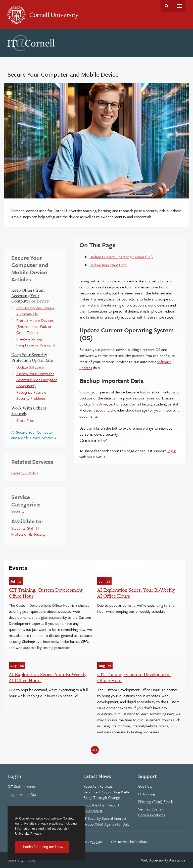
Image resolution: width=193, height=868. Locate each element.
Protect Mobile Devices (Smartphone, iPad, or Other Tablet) (35, 326)
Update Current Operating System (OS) (121, 257)
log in (172, 451)
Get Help (145, 786)
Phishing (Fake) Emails (156, 801)
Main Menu (179, 6)
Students (18, 528)
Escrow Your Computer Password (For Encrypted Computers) (37, 380)
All (94, 750)
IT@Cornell (31, 43)
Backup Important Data (108, 265)
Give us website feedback (130, 841)
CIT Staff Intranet (21, 786)
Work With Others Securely (29, 411)
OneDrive (99, 404)
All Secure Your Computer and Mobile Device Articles (32, 435)
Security (18, 511)
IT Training (147, 794)
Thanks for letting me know (42, 847)
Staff (31, 528)
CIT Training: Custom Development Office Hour (46, 593)
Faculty (40, 534)
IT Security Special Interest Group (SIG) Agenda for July (106, 821)
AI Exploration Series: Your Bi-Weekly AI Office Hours (136, 593)
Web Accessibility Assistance (163, 860)
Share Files (25, 420)
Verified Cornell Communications (152, 812)
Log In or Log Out (22, 794)
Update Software (30, 367)
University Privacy (28, 833)
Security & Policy (25, 473)
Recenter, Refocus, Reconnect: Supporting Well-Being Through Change (106, 792)
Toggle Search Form (167, 6)
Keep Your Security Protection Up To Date (32, 357)
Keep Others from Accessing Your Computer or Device (30, 295)
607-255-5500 (93, 841)
